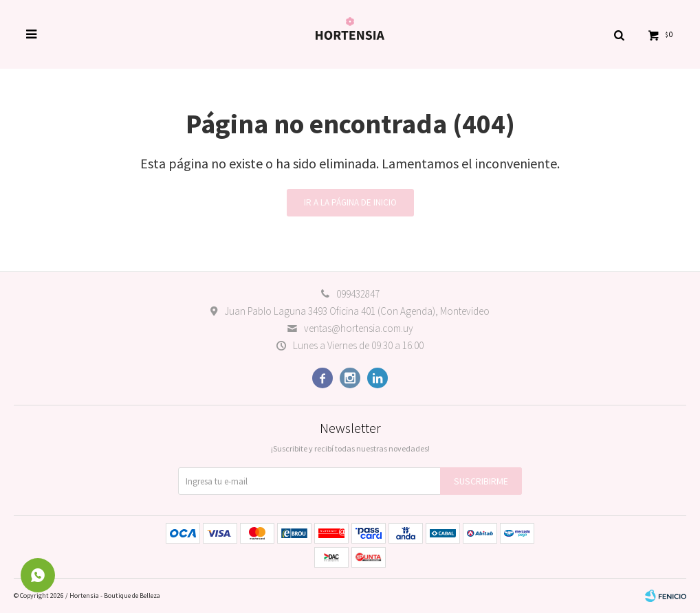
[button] (619, 34)
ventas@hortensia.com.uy (359, 328)
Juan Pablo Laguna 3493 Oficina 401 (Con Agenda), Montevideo (357, 311)
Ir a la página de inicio (350, 202)
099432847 (358, 294)
